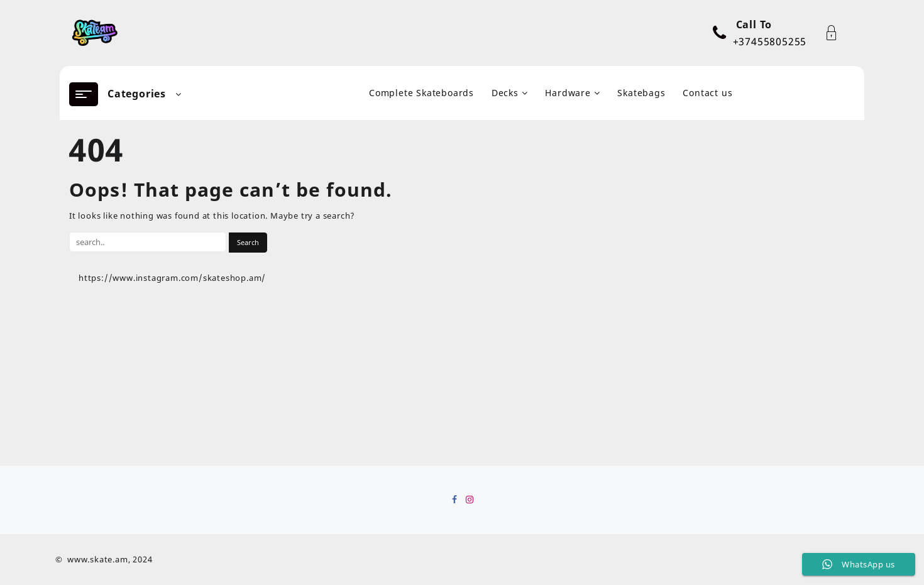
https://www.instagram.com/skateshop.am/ (172, 278)
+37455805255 (770, 41)
